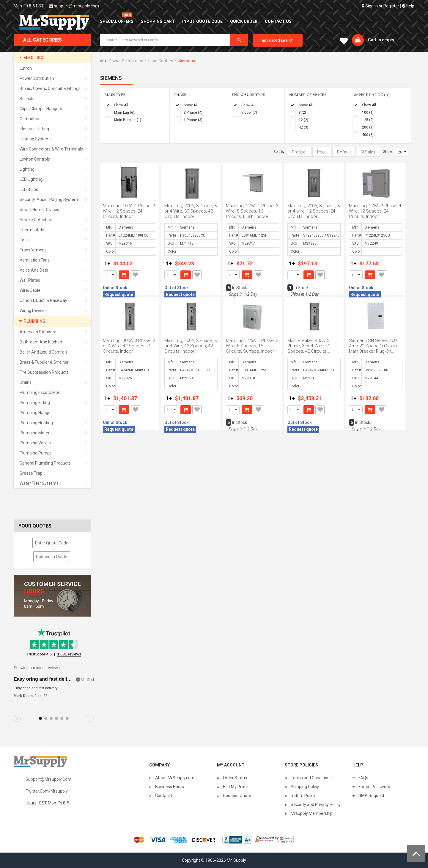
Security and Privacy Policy (316, 804)
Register (391, 6)
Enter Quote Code (52, 543)
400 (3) (368, 135)
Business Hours (170, 787)
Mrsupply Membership (312, 813)
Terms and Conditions (311, 778)
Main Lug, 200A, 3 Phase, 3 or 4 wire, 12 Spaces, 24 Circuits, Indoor (314, 211)
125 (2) (368, 120)
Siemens (187, 61)
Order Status (235, 778)
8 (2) (302, 113)
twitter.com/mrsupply (47, 791)
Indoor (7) (249, 113)
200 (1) (368, 127)
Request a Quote (52, 557)
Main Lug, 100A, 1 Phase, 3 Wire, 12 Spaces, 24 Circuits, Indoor (129, 211)
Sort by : (280, 152)
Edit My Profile (236, 787)
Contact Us (165, 796)
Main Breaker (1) (128, 120)
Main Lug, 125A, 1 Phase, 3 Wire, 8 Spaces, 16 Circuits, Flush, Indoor (252, 211)
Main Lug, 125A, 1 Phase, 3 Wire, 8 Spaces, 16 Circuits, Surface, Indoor (252, 346)
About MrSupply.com (175, 778)
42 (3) (303, 127)
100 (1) (368, 113)
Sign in (372, 6)
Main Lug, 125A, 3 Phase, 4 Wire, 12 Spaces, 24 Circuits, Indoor (375, 211)
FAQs (363, 778)
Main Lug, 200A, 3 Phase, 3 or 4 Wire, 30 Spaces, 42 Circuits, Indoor (191, 211)
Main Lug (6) (124, 113)
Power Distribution (126, 61)
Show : (388, 152)
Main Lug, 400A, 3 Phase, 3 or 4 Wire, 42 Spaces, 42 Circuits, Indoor (129, 346)
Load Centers (161, 61)
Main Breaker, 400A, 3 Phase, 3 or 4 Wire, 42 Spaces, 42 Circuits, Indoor (309, 349)
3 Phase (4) (193, 113)
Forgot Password (374, 787)
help (408, 6)
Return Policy (303, 796)
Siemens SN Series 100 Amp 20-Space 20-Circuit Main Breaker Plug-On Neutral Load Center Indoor (374, 351)
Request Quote (237, 796)
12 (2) (303, 120)
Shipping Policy (305, 787)
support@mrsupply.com (77, 6)
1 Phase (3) (193, 120)
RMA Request (371, 796)
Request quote (119, 294)
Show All (121, 105)
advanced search (278, 40)
